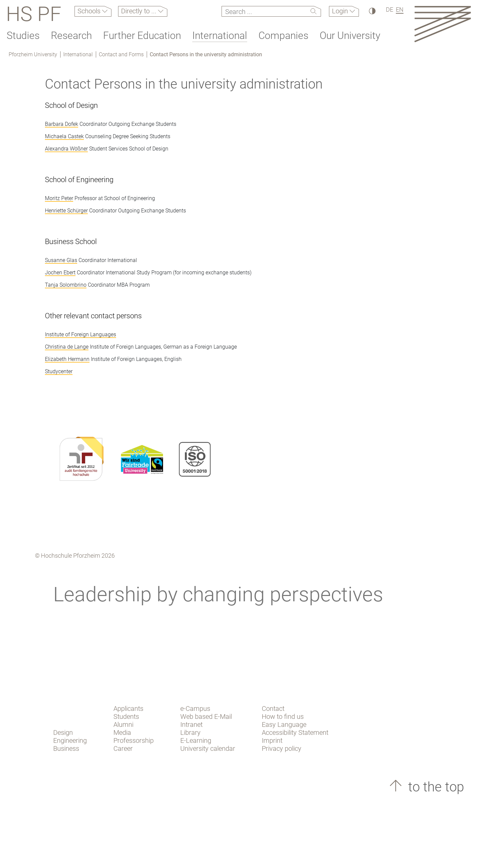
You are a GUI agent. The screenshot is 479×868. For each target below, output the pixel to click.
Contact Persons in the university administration (206, 54)
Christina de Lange (67, 347)
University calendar (208, 748)
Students (126, 717)
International (220, 35)
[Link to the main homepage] (443, 24)
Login (341, 11)
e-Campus (195, 709)
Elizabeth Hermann (67, 359)
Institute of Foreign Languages (80, 334)
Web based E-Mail (206, 717)
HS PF (34, 14)
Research (71, 35)
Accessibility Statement (295, 732)
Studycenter (59, 371)
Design (63, 732)
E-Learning (196, 740)
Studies (23, 35)
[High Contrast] (372, 11)
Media (122, 732)
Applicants (128, 709)
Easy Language (284, 724)
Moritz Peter (59, 198)
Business (66, 748)
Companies (283, 35)
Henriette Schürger (66, 211)
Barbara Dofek (62, 124)
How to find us (283, 717)
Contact (273, 709)
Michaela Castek (64, 136)
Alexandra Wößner (66, 149)
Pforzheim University (33, 54)
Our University (350, 35)
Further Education (142, 35)
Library (190, 732)
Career (123, 748)
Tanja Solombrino (66, 285)
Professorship (134, 740)
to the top (434, 787)
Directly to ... (140, 11)
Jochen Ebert (60, 273)
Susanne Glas (61, 260)
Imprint (272, 740)
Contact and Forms (121, 54)
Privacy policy (282, 748)
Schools (90, 11)
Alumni (123, 724)
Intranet (191, 724)
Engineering (70, 740)
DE (390, 9)
